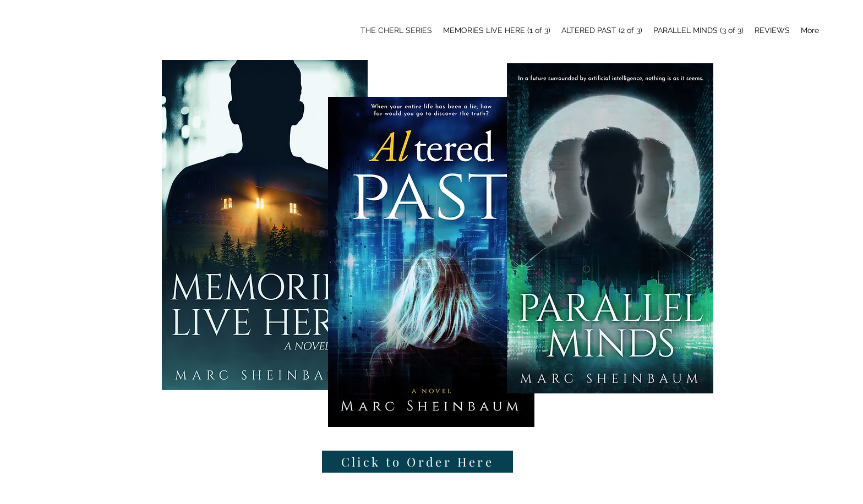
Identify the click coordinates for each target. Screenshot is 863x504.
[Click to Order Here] (417, 462)
